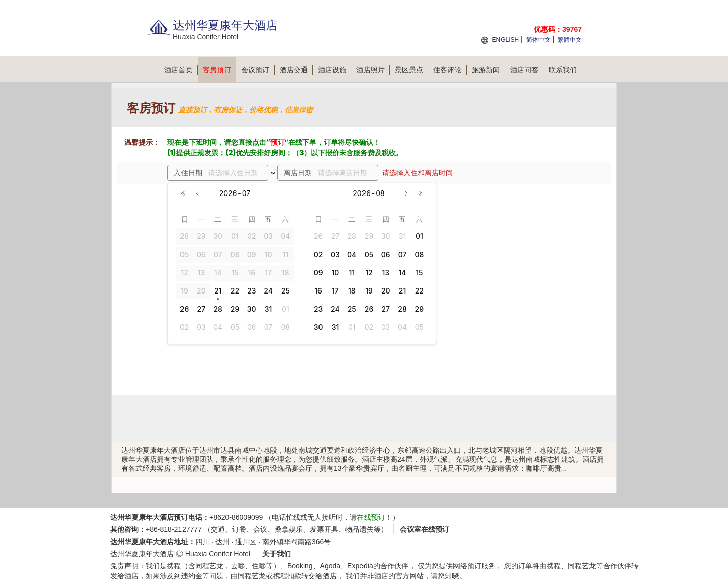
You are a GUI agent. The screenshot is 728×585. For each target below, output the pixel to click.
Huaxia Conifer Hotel (218, 554)
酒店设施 (335, 70)
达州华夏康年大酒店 (142, 554)
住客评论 (450, 70)
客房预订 (219, 70)
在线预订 (371, 517)
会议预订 (258, 70)
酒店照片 (373, 70)
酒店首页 (181, 70)
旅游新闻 (488, 70)
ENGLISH (505, 40)
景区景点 (412, 70)
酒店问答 (527, 70)
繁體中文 (570, 40)
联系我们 (563, 70)
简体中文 (538, 40)
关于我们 (277, 554)
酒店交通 (296, 70)
